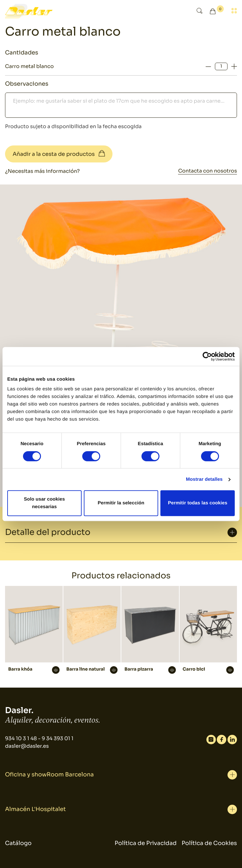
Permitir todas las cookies (198, 503)
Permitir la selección (121, 503)
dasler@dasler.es (27, 746)
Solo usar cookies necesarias (44, 503)
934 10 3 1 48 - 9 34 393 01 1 (39, 738)
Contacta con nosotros (207, 171)
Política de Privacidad (146, 843)
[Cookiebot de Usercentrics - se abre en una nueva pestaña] (207, 356)
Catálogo (18, 843)
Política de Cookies (209, 843)
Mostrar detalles (204, 479)
